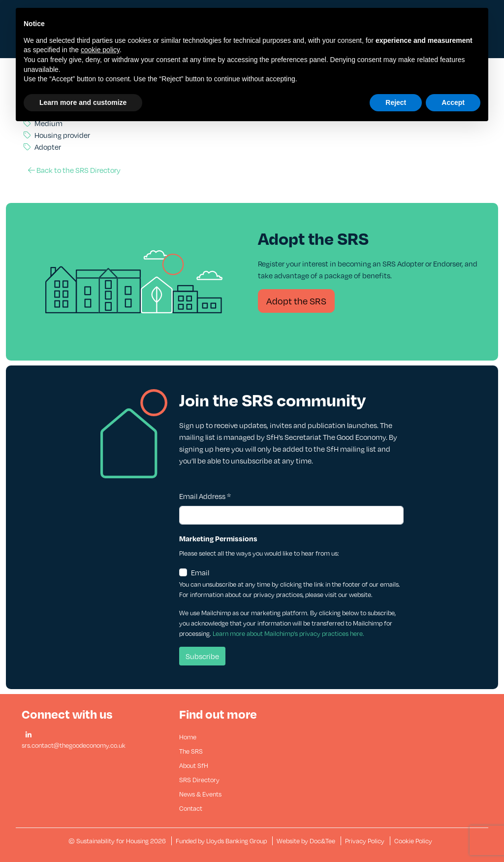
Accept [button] (453, 102)
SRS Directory (199, 780)
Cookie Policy (413, 841)
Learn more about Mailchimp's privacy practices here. (288, 633)
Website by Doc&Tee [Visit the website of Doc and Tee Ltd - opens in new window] (307, 841)
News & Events (200, 794)
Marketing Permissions (218, 538)
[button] (29, 735)
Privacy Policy (365, 841)
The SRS (191, 751)
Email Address (205, 496)
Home (188, 737)
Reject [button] (396, 102)
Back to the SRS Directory (74, 170)
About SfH (194, 765)
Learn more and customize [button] (83, 102)
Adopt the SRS (296, 301)
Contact (191, 808)
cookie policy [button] (100, 50)
